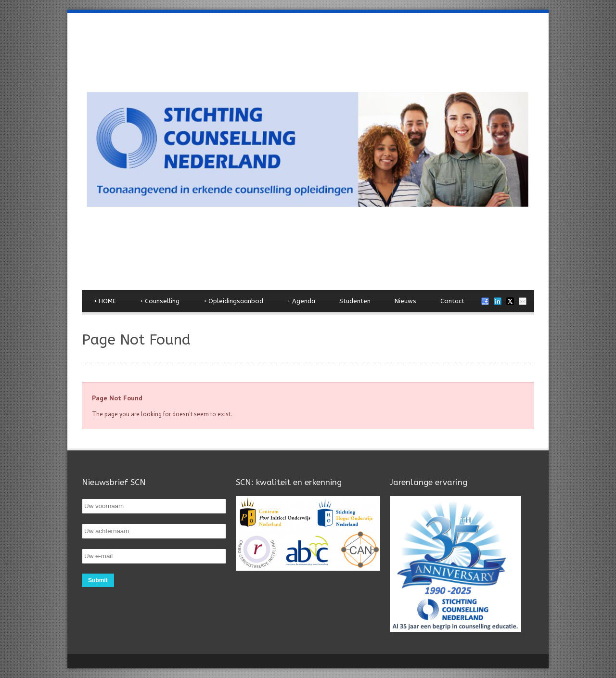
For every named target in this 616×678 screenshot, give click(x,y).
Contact (452, 301)
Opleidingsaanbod (233, 301)
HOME (105, 301)
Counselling (160, 301)
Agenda (301, 301)
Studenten (355, 301)
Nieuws (405, 301)
